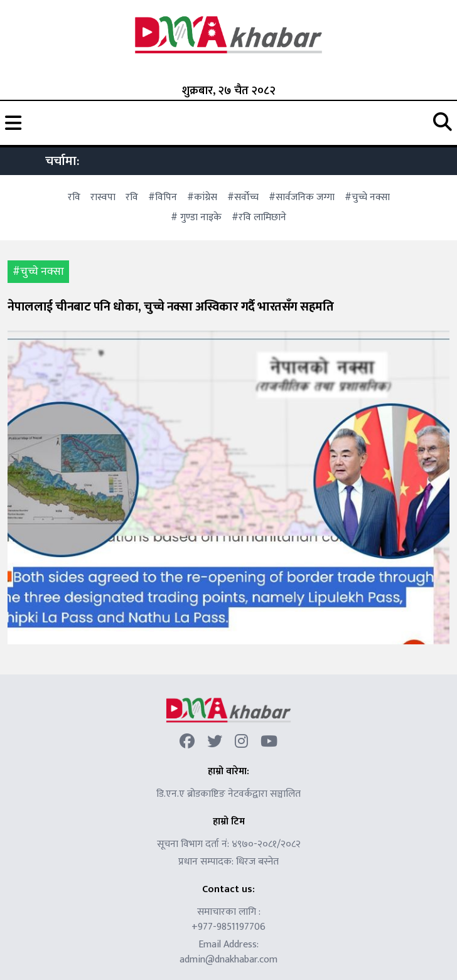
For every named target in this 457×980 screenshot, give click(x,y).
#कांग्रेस (202, 197)
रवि (74, 197)
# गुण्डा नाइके (196, 217)
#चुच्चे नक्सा (367, 197)
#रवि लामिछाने (259, 217)
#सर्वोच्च (243, 197)
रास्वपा (103, 197)
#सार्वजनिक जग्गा (302, 197)
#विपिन (163, 197)
